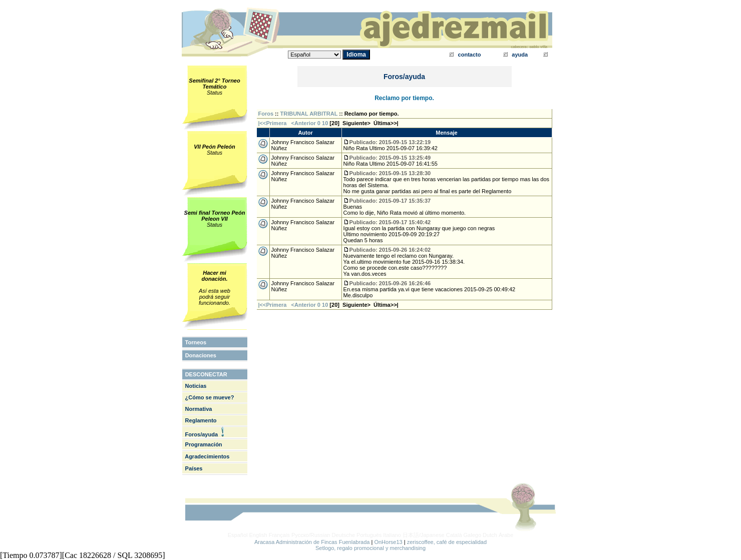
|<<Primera (273, 123)
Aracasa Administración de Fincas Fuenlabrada (312, 542)
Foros (266, 114)
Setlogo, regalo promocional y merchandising (371, 548)
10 (325, 123)
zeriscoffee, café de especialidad (447, 542)
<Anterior (303, 123)
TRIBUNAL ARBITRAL (309, 114)
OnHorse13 (388, 542)
